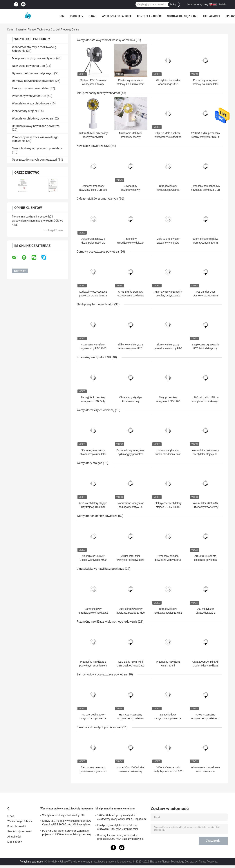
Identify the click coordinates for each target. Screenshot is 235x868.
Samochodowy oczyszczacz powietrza (37, 148)
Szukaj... (174, 4)
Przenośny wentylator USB (29, 96)
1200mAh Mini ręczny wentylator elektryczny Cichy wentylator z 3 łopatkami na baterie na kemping (122, 818)
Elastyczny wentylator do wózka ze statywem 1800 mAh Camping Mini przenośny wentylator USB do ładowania (121, 828)
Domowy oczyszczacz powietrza (33, 81)
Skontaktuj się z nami (182, 16)
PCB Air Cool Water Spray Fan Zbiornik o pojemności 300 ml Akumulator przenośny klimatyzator (67, 833)
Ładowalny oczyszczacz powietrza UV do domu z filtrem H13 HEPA (93, 296)
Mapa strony (15, 842)
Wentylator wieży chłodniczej (31, 103)
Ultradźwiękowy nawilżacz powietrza (36, 126)
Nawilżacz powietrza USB (28, 66)
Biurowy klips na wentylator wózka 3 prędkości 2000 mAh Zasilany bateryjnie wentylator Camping (120, 838)
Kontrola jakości (149, 16)
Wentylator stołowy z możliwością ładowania (106, 40)
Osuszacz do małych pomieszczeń (34, 160)
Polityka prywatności (32, 862)
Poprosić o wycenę (197, 4)
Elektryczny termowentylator (30, 88)
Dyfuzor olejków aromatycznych (33, 73)
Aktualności (211, 16)
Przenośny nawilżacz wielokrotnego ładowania (107, 622)
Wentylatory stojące (25, 111)
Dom (62, 16)
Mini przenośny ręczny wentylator (34, 58)
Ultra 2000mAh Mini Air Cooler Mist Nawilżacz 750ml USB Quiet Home (205, 666)
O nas (92, 16)
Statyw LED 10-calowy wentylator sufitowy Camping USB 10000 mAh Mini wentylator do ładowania (67, 823)
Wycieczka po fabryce (117, 16)
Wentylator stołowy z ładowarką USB (63, 815)
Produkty (77, 16)
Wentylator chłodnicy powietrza (32, 118)
